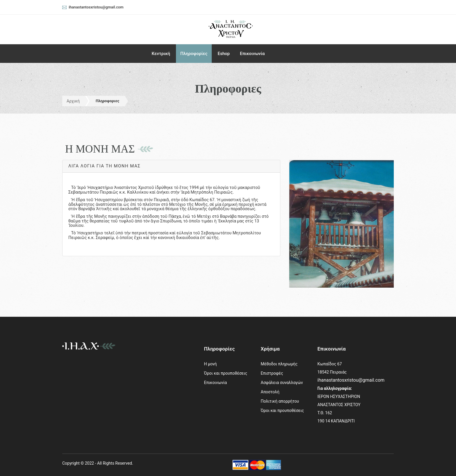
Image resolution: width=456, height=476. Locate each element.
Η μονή (211, 364)
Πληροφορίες (194, 54)
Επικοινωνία (252, 54)
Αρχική (73, 101)
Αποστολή (270, 392)
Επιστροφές (272, 373)
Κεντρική (161, 54)
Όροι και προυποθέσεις (226, 373)
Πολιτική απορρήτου (280, 401)
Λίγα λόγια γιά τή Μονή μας (104, 166)
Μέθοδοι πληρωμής (279, 364)
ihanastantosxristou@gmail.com (351, 380)
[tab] (171, 166)
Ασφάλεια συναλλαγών (282, 383)
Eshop (223, 54)
